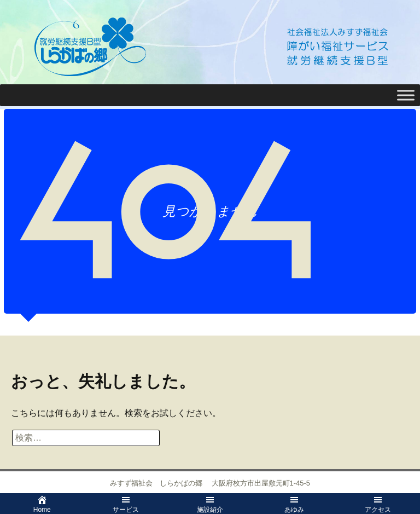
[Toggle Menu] (406, 95)
